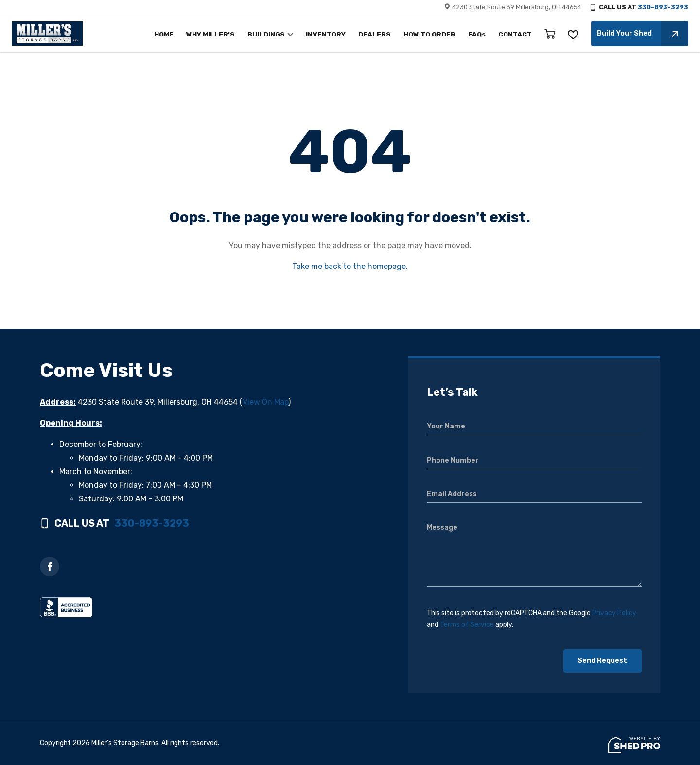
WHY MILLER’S (224, 34)
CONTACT (516, 34)
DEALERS (381, 34)
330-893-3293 (663, 7)
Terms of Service (467, 625)
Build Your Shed (643, 34)
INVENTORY (335, 34)
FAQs (479, 34)
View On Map (265, 402)
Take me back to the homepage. (350, 266)
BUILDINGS (277, 34)
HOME (180, 34)
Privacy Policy (614, 613)
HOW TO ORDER (433, 34)
